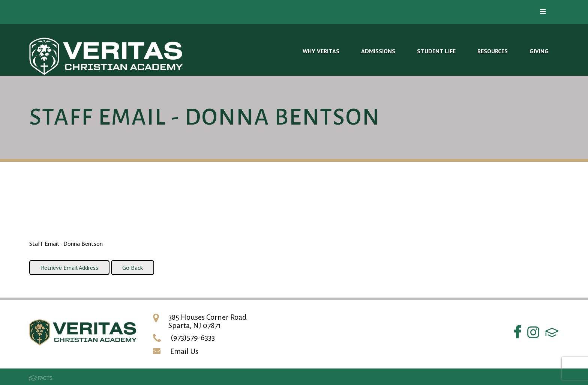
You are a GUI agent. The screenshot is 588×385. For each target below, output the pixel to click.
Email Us (184, 351)
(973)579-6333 (193, 337)
